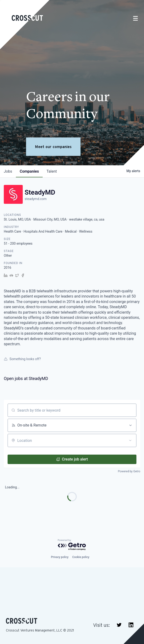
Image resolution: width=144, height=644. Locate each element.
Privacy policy (60, 557)
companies (29, 171)
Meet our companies (53, 147)
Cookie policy (81, 557)
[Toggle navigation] (135, 18)
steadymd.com (36, 199)
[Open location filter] (130, 440)
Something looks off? (22, 359)
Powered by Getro (129, 471)
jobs (8, 171)
